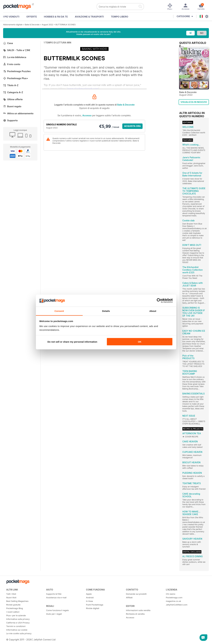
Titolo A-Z (11, 85)
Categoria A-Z (13, 92)
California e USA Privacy (18, 623)
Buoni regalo (12, 106)
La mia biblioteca (15, 57)
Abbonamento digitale (13, 25)
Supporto (10, 120)
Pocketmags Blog (15, 608)
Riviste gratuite (13, 605)
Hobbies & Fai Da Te (56, 17)
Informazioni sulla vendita (138, 610)
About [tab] (153, 311)
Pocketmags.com (174, 597)
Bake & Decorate (32, 25)
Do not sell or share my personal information (72, 342)
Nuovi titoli (11, 597)
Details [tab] (106, 311)
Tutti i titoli (11, 594)
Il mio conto (12, 64)
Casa (8, 43)
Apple (89, 594)
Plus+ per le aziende (16, 615)
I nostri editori (13, 612)
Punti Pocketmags (95, 605)
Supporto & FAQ (54, 594)
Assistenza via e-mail (56, 597)
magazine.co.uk (173, 601)
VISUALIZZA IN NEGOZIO (194, 102)
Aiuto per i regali (54, 614)
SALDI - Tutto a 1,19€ (17, 50)
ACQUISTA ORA (133, 126)
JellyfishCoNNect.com (177, 605)
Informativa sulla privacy (18, 619)
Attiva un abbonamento (18, 113)
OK (140, 342)
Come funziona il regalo (57, 610)
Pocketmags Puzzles (17, 71)
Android (90, 597)
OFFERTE (32, 17)
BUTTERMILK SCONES (65, 25)
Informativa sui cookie (17, 630)
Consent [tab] (59, 311)
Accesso (87, 115)
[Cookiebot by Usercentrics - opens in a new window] (159, 301)
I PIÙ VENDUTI (11, 17)
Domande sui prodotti (136, 594)
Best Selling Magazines (17, 601)
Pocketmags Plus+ (16, 78)
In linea (90, 601)
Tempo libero (120, 17)
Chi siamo (171, 594)
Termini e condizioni (16, 626)
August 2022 (48, 25)
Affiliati (129, 597)
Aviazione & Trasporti (89, 17)
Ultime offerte (13, 99)
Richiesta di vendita (135, 614)
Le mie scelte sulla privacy (19, 633)
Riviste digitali (93, 608)
